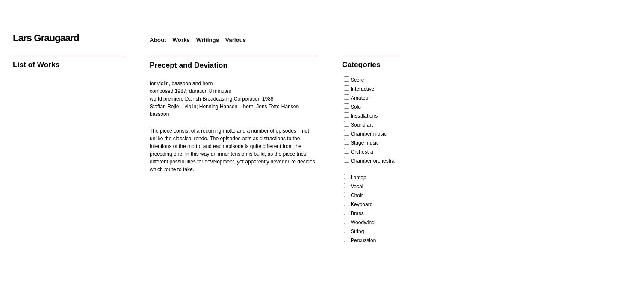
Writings (208, 40)
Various (236, 40)
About (158, 40)
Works (182, 40)
